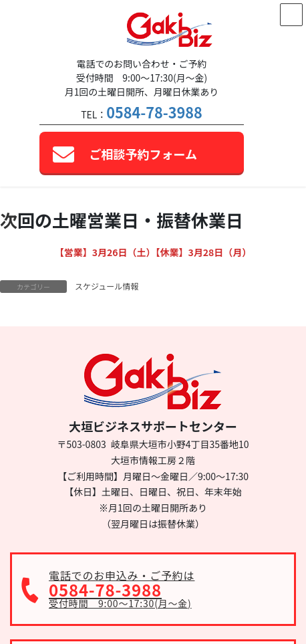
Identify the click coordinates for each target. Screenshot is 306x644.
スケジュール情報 (107, 286)
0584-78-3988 (154, 112)
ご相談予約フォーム (143, 154)
